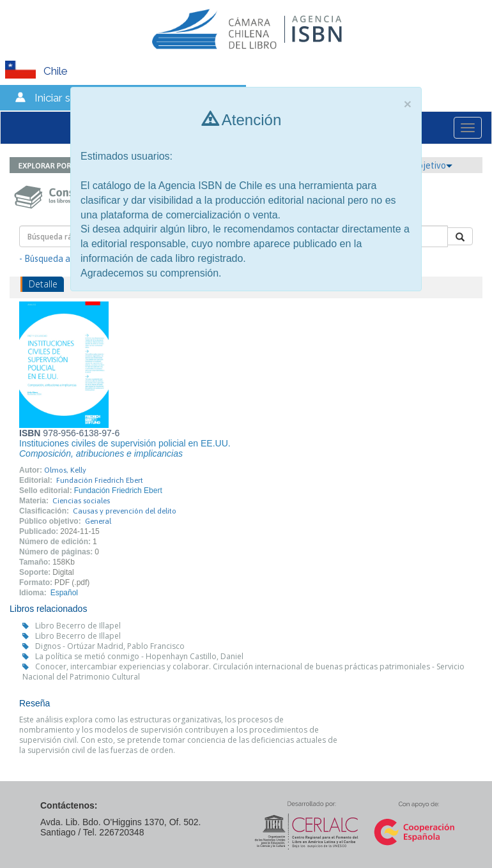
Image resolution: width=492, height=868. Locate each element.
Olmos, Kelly (65, 470)
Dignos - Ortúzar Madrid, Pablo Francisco (110, 646)
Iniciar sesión (65, 98)
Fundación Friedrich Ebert (100, 480)
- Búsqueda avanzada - (64, 259)
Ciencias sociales (81, 501)
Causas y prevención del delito (125, 511)
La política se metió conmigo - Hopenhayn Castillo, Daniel (139, 656)
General (98, 521)
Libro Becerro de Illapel (78, 626)
